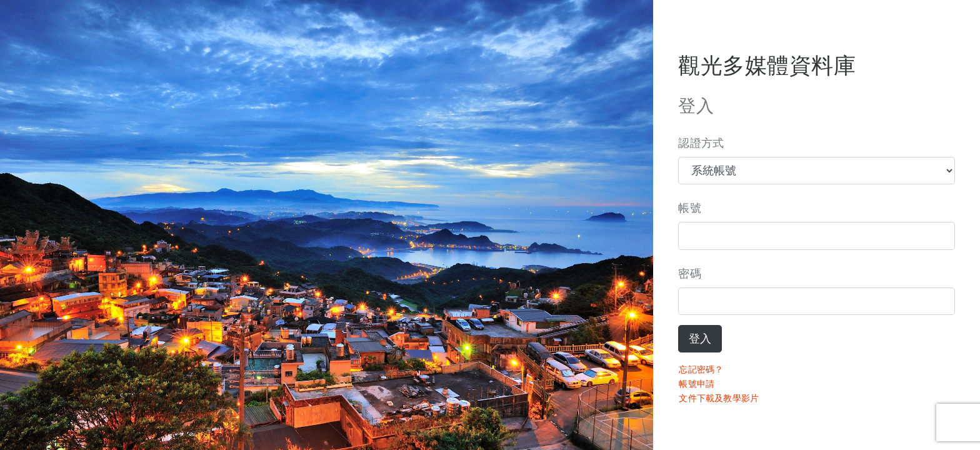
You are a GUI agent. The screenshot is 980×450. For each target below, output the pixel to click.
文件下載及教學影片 (719, 398)
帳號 (689, 208)
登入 (700, 339)
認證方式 (701, 143)
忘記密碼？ (701, 369)
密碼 (689, 274)
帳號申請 (697, 384)
